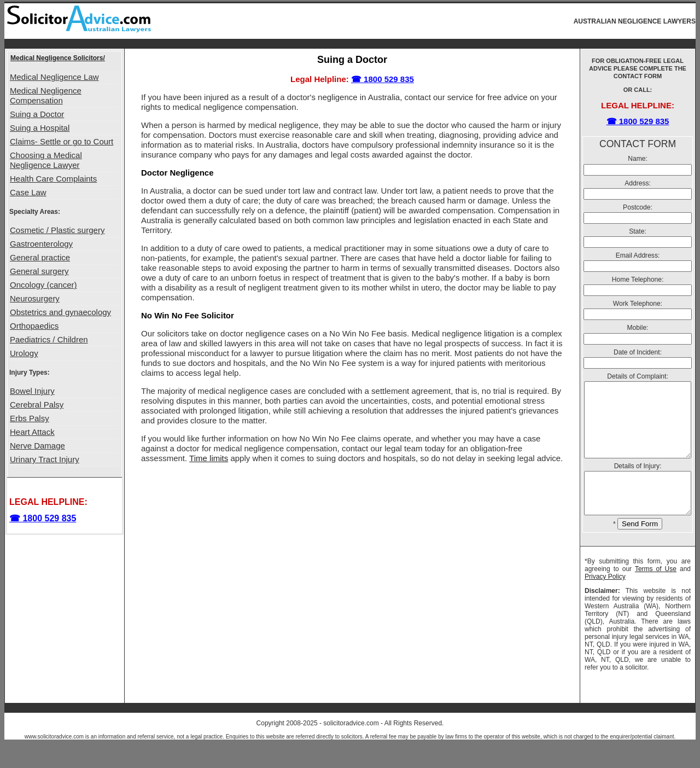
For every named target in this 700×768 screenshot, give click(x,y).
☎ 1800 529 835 (43, 518)
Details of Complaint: (638, 376)
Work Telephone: (638, 304)
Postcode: (638, 207)
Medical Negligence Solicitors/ (58, 58)
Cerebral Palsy (37, 405)
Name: (638, 159)
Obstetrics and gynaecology (60, 312)
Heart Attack (32, 432)
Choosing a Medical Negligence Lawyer (46, 160)
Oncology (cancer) (43, 285)
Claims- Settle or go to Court (62, 141)
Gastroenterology (41, 244)
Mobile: (638, 328)
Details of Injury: (638, 481)
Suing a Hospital (40, 128)
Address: (638, 183)
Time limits (209, 458)
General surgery (39, 271)
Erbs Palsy (30, 418)
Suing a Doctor (37, 114)
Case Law (28, 192)
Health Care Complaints (53, 179)
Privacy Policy (605, 600)
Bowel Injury (32, 391)
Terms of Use (656, 592)
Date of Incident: (638, 352)
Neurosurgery (35, 298)
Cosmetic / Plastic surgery (57, 230)
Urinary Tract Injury (45, 459)
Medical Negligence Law (54, 77)
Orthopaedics (34, 326)
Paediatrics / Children (49, 339)
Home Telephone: (638, 280)
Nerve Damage (37, 446)
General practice (40, 257)
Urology (24, 353)
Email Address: (638, 255)
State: (638, 231)
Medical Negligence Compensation (46, 95)
